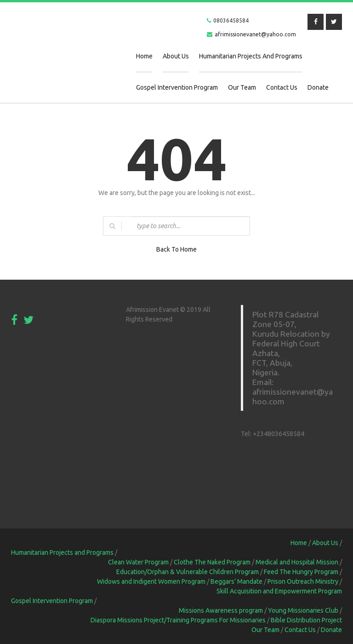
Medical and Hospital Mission (297, 562)
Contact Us (282, 87)
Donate (318, 87)
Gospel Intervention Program (177, 87)
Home (144, 56)
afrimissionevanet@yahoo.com (255, 34)
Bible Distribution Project (306, 620)
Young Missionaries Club (303, 610)
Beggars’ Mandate (236, 581)
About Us (176, 56)
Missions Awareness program (221, 610)
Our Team (242, 87)
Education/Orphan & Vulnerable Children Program (188, 572)
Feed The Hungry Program (301, 572)
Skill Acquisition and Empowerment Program (279, 591)
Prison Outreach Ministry (303, 581)
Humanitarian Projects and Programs (251, 56)
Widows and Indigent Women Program (151, 581)
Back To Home (176, 249)
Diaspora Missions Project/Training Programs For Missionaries (178, 620)
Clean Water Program (138, 562)
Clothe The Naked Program (212, 562)
